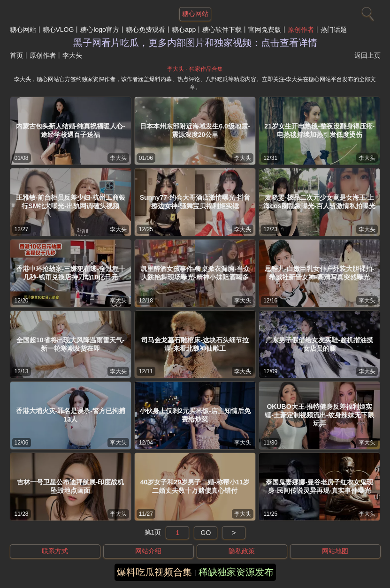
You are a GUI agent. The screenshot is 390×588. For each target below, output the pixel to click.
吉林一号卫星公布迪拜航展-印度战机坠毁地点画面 (71, 486)
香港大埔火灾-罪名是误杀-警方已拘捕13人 (71, 415)
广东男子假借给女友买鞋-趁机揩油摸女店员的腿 (319, 344)
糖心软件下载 (222, 30)
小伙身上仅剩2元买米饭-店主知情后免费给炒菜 (195, 415)
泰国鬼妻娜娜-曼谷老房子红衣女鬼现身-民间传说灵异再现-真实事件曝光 (319, 486)
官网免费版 (265, 30)
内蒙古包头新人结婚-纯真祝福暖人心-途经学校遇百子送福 (71, 130)
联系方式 (55, 551)
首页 (16, 55)
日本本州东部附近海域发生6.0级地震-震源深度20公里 (195, 130)
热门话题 (334, 30)
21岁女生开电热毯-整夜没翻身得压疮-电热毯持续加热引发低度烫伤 (319, 130)
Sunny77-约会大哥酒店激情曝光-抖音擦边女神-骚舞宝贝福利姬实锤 (195, 202)
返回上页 (367, 55)
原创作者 (301, 30)
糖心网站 (23, 30)
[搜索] (367, 12)
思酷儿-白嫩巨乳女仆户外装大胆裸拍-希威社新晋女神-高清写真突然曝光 (319, 273)
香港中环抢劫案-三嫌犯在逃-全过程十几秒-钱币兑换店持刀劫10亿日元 (71, 273)
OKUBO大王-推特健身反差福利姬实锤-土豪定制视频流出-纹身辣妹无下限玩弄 (319, 415)
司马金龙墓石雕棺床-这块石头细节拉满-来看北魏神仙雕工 (195, 344)
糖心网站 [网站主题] (195, 14)
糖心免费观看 (145, 30)
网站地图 (335, 551)
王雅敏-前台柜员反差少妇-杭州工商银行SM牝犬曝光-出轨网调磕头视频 (71, 202)
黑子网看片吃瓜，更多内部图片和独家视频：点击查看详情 (195, 43)
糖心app (184, 30)
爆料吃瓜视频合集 (154, 572)
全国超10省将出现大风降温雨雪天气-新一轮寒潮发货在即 (70, 344)
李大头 (118, 158)
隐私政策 (242, 551)
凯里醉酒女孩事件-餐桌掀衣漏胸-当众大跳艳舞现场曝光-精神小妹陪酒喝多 (195, 273)
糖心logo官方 (99, 30)
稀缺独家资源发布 (236, 572)
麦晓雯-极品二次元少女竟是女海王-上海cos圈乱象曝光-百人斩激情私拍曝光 (319, 202)
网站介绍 (148, 551)
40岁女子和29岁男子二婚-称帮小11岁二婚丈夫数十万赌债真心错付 (195, 486)
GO (206, 533)
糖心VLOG (58, 30)
